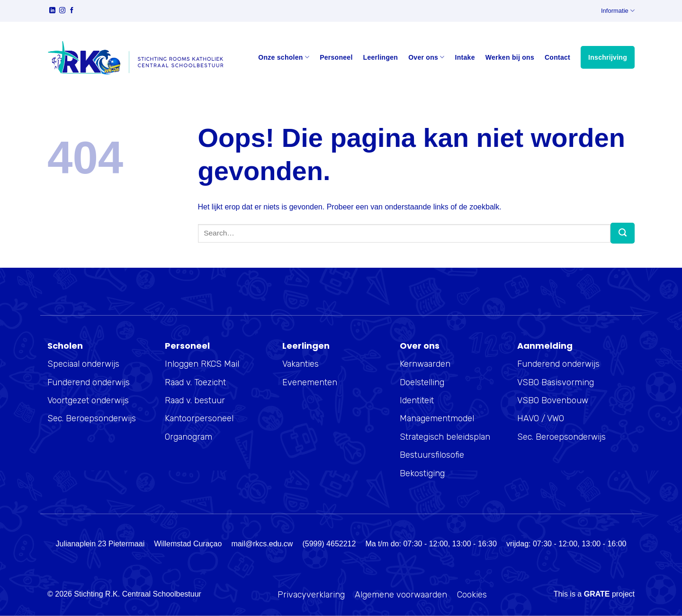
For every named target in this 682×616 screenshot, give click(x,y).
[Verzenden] (623, 233)
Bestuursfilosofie (432, 455)
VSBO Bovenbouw (553, 400)
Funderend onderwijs (89, 382)
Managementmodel (437, 418)
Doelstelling (422, 382)
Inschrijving (608, 57)
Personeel (336, 57)
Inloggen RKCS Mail (202, 364)
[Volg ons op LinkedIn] (52, 11)
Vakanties (301, 364)
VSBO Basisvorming (556, 382)
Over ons (426, 57)
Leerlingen (381, 57)
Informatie (618, 11)
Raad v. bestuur (195, 400)
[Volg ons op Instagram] (62, 11)
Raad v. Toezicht (195, 382)
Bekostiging (422, 473)
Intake (465, 57)
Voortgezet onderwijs (88, 400)
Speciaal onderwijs (83, 364)
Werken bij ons (510, 57)
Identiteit (417, 400)
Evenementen (310, 382)
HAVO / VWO (541, 418)
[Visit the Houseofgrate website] (597, 594)
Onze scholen (284, 57)
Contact (557, 57)
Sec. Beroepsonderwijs (92, 418)
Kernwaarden (425, 364)
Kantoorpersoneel (199, 418)
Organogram (188, 437)
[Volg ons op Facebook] (72, 11)
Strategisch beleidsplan (445, 437)
